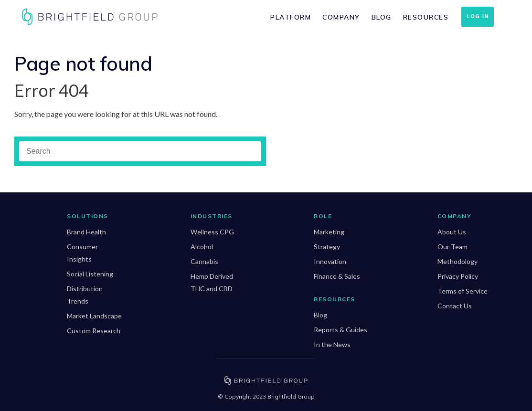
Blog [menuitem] (382, 17)
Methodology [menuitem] (458, 261)
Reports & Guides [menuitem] (340, 330)
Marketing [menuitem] (329, 232)
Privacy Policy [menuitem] (458, 276)
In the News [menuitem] (332, 344)
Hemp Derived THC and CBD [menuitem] (212, 282)
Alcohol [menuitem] (202, 247)
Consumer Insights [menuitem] (82, 253)
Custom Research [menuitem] (94, 331)
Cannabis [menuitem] (204, 261)
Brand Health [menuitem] (86, 232)
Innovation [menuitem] (330, 261)
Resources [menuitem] (426, 17)
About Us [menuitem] (452, 232)
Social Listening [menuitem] (90, 274)
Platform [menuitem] (291, 17)
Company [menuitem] (341, 17)
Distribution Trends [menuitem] (85, 295)
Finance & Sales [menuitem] (337, 276)
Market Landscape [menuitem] (94, 316)
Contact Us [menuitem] (455, 306)
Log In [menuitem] (478, 16)
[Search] (140, 151)
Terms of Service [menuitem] (463, 291)
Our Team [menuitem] (452, 247)
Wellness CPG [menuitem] (212, 232)
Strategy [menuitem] (327, 247)
